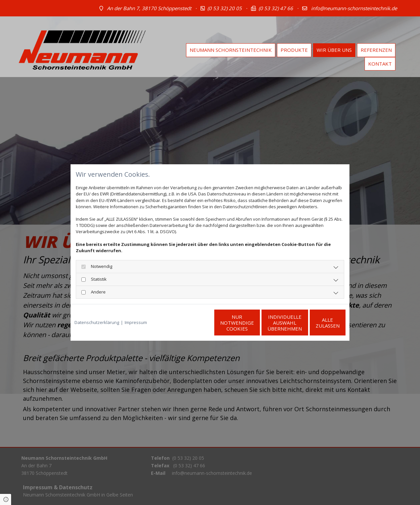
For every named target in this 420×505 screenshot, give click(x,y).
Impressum (136, 322)
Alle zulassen (315, 323)
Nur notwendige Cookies (190, 323)
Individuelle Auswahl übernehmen (253, 323)
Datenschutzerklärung (97, 322)
